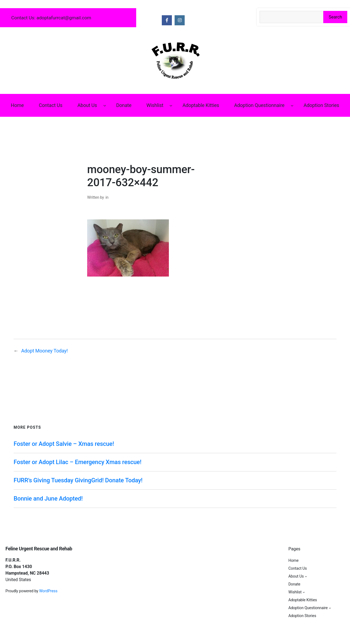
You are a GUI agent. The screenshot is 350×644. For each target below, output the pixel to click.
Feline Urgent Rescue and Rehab (39, 549)
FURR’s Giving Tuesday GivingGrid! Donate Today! (78, 480)
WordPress (48, 591)
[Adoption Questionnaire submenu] (292, 105)
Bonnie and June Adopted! (48, 499)
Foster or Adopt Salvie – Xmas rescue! (64, 444)
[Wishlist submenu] (171, 105)
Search (335, 17)
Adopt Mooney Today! (45, 351)
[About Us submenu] (105, 105)
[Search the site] (292, 17)
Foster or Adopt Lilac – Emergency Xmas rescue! (77, 462)
